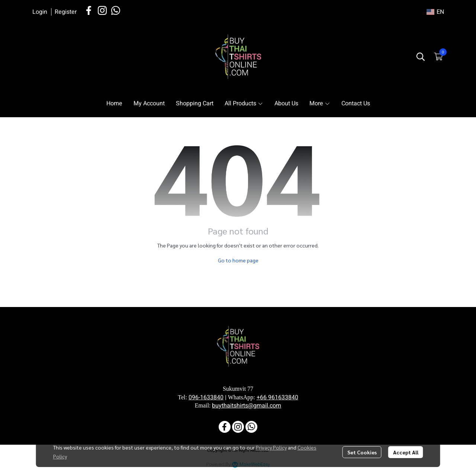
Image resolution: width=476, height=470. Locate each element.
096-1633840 (206, 397)
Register (66, 12)
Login (40, 12)
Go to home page (238, 260)
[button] (435, 12)
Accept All (406, 452)
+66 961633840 (277, 397)
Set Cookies (362, 452)
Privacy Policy (271, 447)
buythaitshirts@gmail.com (247, 406)
